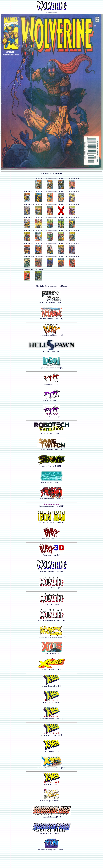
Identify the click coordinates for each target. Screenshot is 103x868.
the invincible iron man (51, 504)
